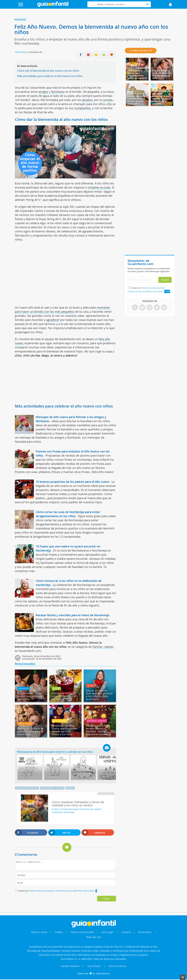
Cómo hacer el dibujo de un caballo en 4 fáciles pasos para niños (136, 99)
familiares (58, 92)
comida (108, 100)
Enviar (107, 899)
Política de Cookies (85, 891)
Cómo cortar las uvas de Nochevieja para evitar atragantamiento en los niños (68, 514)
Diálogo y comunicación (27, 788)
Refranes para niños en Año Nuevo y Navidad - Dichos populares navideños (99, 730)
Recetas (56, 688)
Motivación (23, 688)
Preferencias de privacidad (41, 891)
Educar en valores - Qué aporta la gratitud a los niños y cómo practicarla (99, 695)
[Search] (147, 4)
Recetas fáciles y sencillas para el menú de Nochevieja (72, 615)
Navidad (20, 20)
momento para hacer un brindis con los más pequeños (62, 310)
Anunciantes (145, 932)
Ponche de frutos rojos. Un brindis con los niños (64, 696)
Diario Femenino (117, 966)
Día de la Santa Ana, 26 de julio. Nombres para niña (162, 74)
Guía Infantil (94, 966)
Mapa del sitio (93, 937)
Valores (91, 686)
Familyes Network (70, 966)
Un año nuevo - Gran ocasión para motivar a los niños (30, 696)
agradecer (53, 320)
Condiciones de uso (64, 891)
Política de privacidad (83, 932)
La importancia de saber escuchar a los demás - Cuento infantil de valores (162, 97)
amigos (43, 92)
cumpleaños (83, 108)
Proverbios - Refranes (97, 721)
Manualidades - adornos (52, 788)
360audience (103, 973)
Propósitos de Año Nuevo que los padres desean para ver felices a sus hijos (65, 730)
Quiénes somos (39, 932)
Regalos (70, 788)
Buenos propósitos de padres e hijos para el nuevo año (30, 731)
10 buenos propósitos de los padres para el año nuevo (72, 482)
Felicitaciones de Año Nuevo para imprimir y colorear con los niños (55, 752)
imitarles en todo (99, 187)
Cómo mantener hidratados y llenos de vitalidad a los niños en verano (137, 73)
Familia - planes (103, 647)
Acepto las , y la (57, 891)
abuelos (87, 100)
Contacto (126, 932)
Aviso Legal (107, 932)
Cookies (59, 932)
